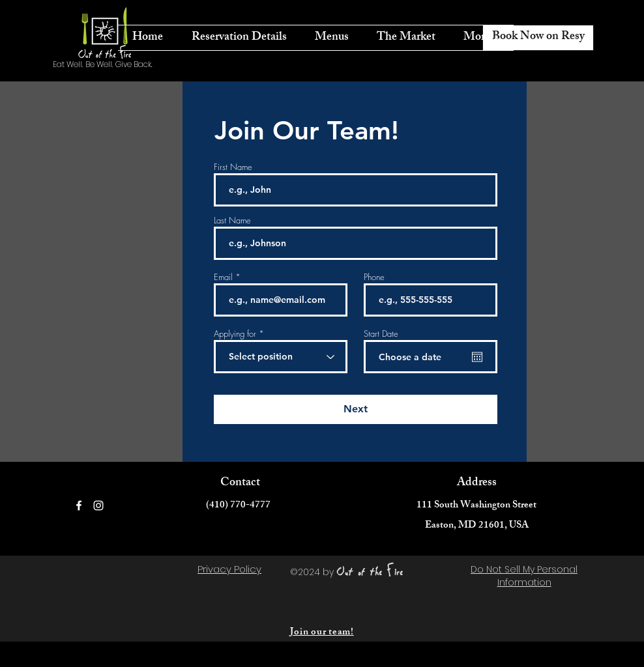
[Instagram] (98, 505)
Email (223, 277)
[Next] (356, 409)
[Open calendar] (477, 357)
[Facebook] (79, 505)
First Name (233, 167)
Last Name (232, 220)
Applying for (235, 334)
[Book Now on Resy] (538, 38)
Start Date (381, 334)
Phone (374, 277)
